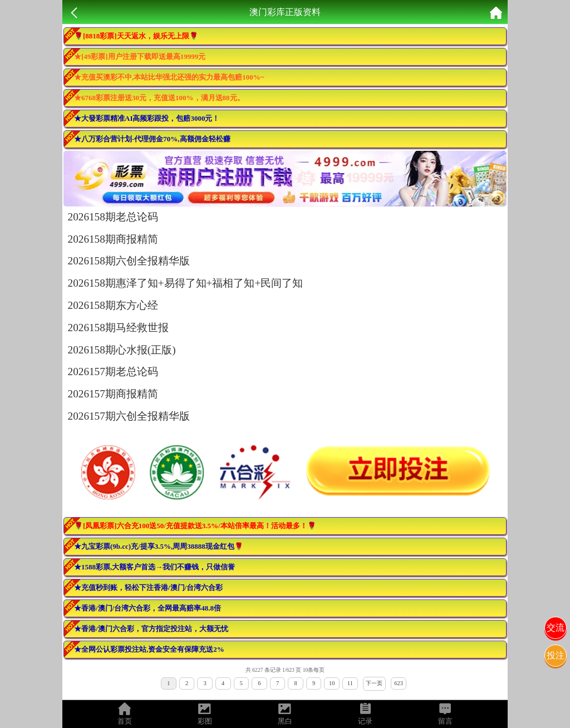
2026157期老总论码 (113, 372)
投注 (556, 655)
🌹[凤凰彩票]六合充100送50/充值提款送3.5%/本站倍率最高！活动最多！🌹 (195, 526)
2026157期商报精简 (113, 394)
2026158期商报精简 (113, 239)
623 (399, 683)
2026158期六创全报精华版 (129, 261)
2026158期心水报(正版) (122, 350)
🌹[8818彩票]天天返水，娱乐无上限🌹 (136, 36)
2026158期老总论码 (113, 217)
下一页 (374, 683)
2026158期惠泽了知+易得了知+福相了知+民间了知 (186, 283)
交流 (556, 628)
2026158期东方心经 (113, 305)
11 (350, 683)
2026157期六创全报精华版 (129, 416)
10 (332, 683)
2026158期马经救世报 (118, 328)
